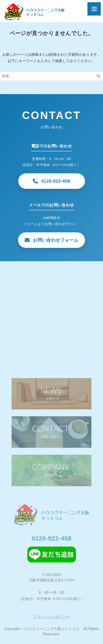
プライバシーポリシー (52, 618)
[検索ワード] (51, 76)
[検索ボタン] (99, 76)
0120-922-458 (51, 540)
